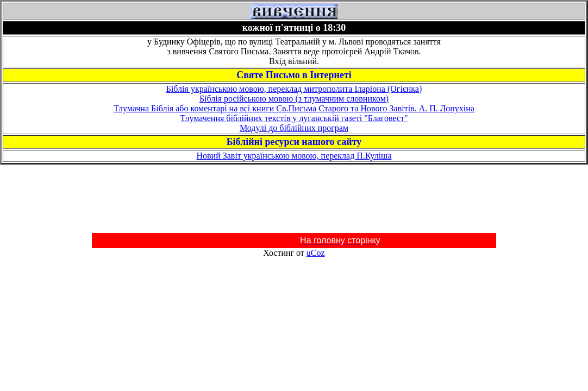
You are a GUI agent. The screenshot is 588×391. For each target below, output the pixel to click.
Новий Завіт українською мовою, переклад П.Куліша (294, 156)
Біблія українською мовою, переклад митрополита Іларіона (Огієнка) (294, 89)
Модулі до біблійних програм (294, 128)
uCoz (316, 253)
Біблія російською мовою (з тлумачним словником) (294, 99)
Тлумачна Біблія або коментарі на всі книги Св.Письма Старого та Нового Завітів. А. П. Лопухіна (294, 108)
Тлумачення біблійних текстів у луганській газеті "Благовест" (294, 118)
